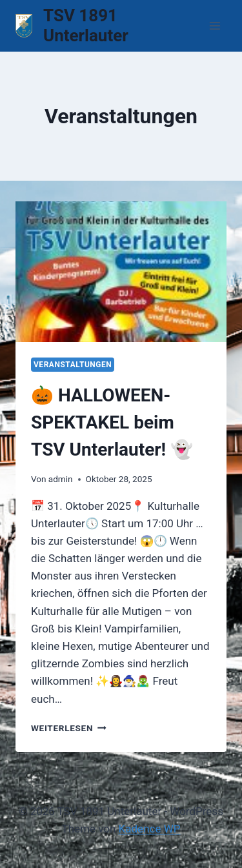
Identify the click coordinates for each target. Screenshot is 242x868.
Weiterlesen (69, 728)
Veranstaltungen (73, 365)
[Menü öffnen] (215, 25)
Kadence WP (150, 829)
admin (61, 479)
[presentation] (121, 272)
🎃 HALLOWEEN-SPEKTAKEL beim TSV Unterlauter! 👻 (112, 422)
